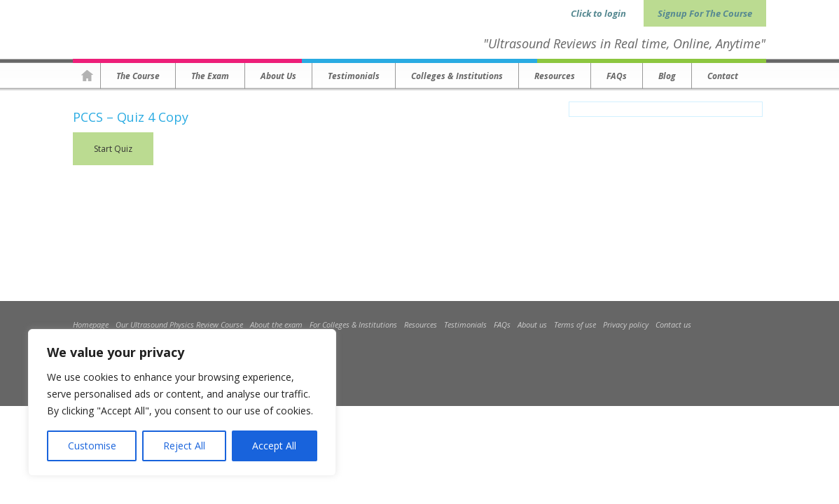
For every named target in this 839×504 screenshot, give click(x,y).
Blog (667, 76)
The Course (138, 76)
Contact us (673, 324)
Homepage (87, 76)
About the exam (276, 324)
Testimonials (354, 76)
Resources (555, 76)
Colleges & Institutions (457, 76)
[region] (182, 402)
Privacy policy (626, 324)
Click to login (598, 13)
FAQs (617, 76)
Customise (92, 446)
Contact (723, 76)
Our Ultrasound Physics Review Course (179, 324)
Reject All (184, 446)
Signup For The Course (705, 13)
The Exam (210, 76)
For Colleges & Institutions (353, 324)
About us (278, 76)
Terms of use (575, 324)
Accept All (274, 446)
